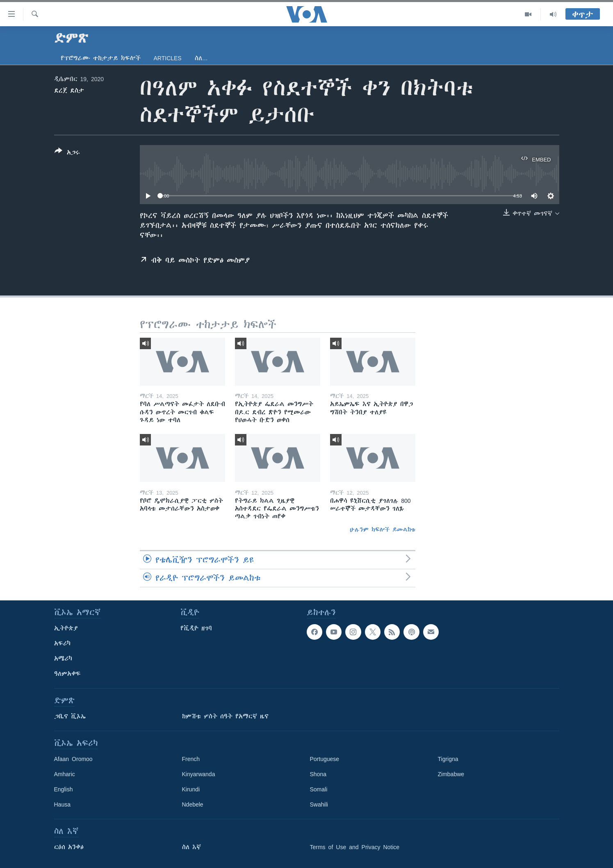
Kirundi (191, 789)
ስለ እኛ (191, 847)
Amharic (65, 774)
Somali (319, 789)
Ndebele (193, 804)
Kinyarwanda (199, 774)
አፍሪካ (62, 643)
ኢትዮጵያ (66, 628)
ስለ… (201, 58)
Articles (168, 58)
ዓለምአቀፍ (67, 674)
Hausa (62, 804)
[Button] (67, 153)
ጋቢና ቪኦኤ (70, 716)
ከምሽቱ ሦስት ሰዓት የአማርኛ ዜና (225, 716)
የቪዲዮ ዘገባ (196, 628)
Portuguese (325, 759)
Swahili (319, 804)
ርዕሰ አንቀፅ (69, 847)
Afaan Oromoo (73, 759)
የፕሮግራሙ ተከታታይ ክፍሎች (101, 58)
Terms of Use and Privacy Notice (355, 847)
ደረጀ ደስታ (69, 91)
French (191, 759)
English (64, 789)
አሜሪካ (63, 659)
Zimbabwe (451, 774)
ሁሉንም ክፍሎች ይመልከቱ (383, 529)
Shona (318, 774)
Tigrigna (448, 759)
